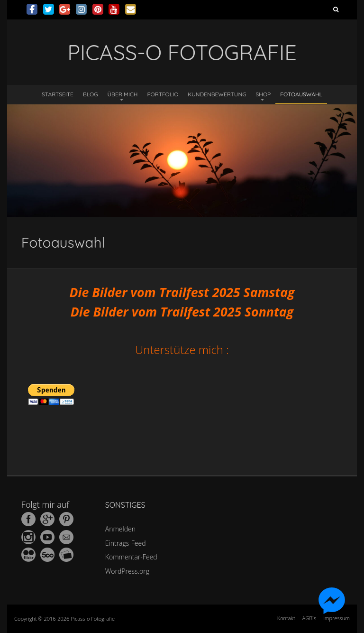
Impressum (337, 618)
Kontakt (286, 618)
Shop (264, 94)
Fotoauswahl (301, 94)
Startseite (58, 94)
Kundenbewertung (217, 94)
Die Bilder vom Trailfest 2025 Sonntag (182, 312)
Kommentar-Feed (131, 557)
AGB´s (309, 618)
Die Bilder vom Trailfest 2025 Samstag (182, 292)
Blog (91, 94)
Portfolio (163, 94)
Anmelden (120, 529)
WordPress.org (127, 571)
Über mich (123, 94)
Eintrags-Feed (126, 543)
